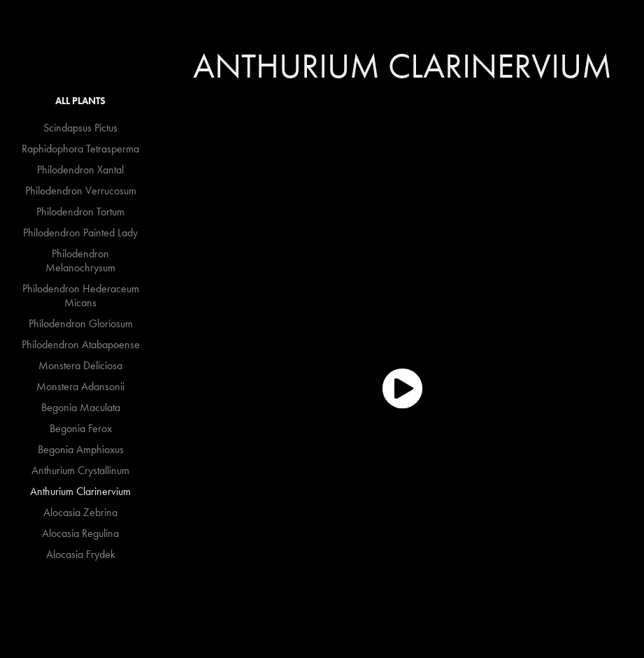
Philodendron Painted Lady (80, 233)
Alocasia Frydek (81, 554)
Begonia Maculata (81, 407)
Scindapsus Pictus (80, 128)
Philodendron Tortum (80, 212)
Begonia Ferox (81, 428)
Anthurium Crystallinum (80, 470)
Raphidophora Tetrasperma (80, 149)
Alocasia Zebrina (80, 512)
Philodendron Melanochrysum (80, 260)
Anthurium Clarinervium (80, 491)
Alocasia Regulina (80, 533)
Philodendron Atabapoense (81, 344)
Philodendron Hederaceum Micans (81, 295)
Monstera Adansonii (80, 386)
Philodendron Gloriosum (81, 323)
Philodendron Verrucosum (81, 191)
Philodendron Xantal (80, 170)
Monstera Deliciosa (80, 365)
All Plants (80, 101)
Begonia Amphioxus (81, 449)
